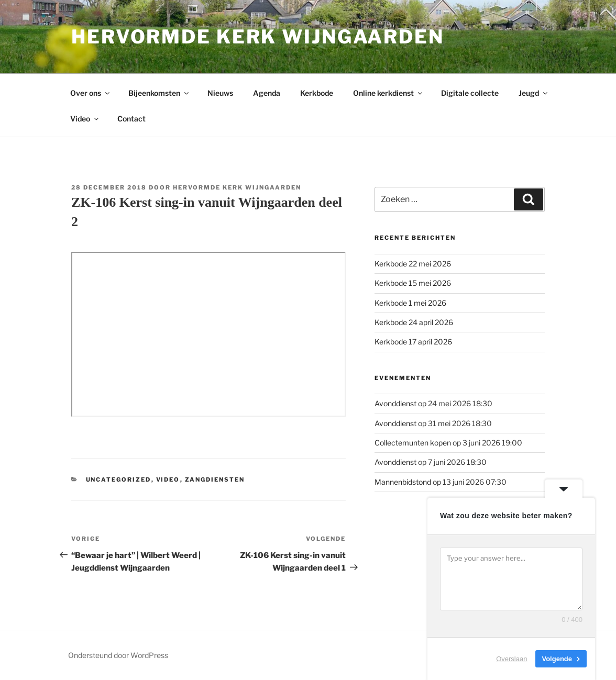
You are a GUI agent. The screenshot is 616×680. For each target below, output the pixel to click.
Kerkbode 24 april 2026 (414, 322)
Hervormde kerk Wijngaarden (258, 37)
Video (85, 119)
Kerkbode (317, 93)
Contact (131, 119)
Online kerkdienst (388, 93)
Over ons (91, 93)
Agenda (267, 93)
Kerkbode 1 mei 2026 (410, 303)
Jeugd (534, 93)
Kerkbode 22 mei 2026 (413, 264)
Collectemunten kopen (413, 443)
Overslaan (511, 659)
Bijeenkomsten (159, 93)
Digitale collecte (470, 93)
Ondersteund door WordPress (118, 655)
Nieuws (220, 93)
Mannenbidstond (403, 482)
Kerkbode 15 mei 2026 (413, 283)
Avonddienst (395, 403)
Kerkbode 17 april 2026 (413, 342)
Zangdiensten (215, 480)
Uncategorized (119, 480)
